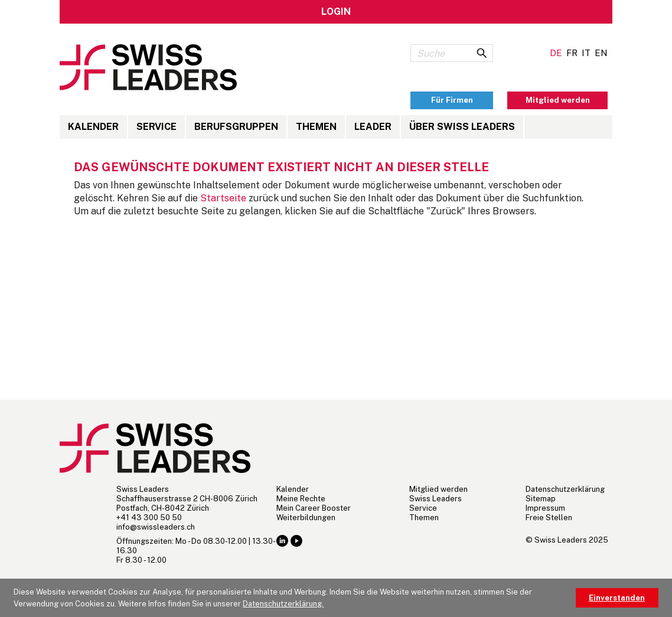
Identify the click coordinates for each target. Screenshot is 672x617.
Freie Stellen (549, 518)
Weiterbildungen (306, 518)
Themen (316, 127)
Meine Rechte (301, 499)
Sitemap (541, 499)
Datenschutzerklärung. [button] (283, 604)
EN (601, 53)
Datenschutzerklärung (565, 489)
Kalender (93, 127)
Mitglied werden (438, 489)
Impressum (545, 508)
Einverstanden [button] (617, 598)
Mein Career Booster (314, 508)
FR (572, 53)
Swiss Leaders (436, 499)
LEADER (373, 127)
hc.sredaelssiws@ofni (156, 527)
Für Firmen (452, 100)
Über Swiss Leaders (462, 127)
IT (586, 53)
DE (556, 53)
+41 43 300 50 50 (149, 518)
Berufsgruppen (236, 127)
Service (156, 127)
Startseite (223, 198)
